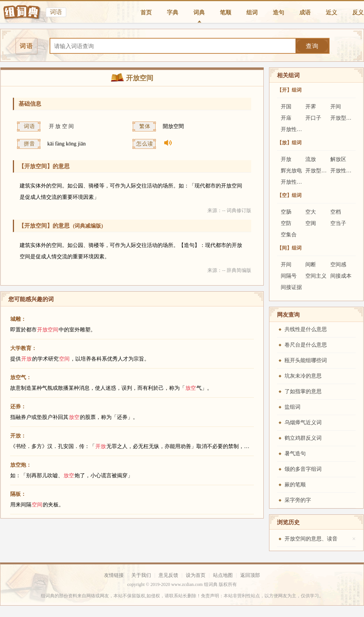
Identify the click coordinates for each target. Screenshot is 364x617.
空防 (286, 223)
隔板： (18, 494)
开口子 (313, 118)
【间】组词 (289, 248)
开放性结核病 (297, 129)
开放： (18, 436)
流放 (311, 159)
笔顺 (226, 12)
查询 (312, 46)
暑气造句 (295, 454)
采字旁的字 (298, 500)
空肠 (286, 212)
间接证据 (291, 287)
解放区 (338, 159)
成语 (305, 12)
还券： (18, 407)
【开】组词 (289, 90)
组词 (252, 12)
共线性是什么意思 (306, 329)
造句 (278, 12)
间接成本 (341, 276)
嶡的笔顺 (295, 485)
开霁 (311, 107)
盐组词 (292, 407)
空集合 (289, 235)
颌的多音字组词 (303, 469)
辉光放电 (291, 171)
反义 (358, 12)
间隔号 (289, 276)
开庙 (286, 118)
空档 (336, 212)
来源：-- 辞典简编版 (229, 270)
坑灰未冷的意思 (303, 376)
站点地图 (223, 575)
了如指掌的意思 (303, 391)
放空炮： (21, 465)
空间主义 (316, 276)
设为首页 (196, 575)
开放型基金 (344, 118)
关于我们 (141, 575)
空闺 (311, 223)
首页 (146, 12)
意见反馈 (168, 575)
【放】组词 (289, 143)
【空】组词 (289, 195)
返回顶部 (250, 575)
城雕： (18, 319)
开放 (286, 159)
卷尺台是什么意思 (306, 345)
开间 (336, 107)
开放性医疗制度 (299, 182)
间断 (311, 265)
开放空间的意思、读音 (311, 539)
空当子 (338, 223)
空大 (311, 212)
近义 (331, 12)
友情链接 (114, 575)
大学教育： (23, 348)
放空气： (21, 377)
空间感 (338, 265)
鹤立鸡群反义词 (303, 438)
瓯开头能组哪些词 (306, 360)
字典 (173, 12)
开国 (286, 107)
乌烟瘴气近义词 (303, 423)
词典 (199, 12)
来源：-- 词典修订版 (229, 210)
